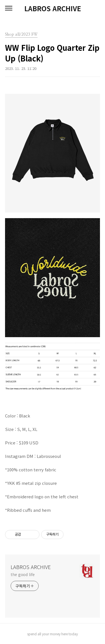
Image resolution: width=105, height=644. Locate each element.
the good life (23, 574)
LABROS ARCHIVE (53, 8)
